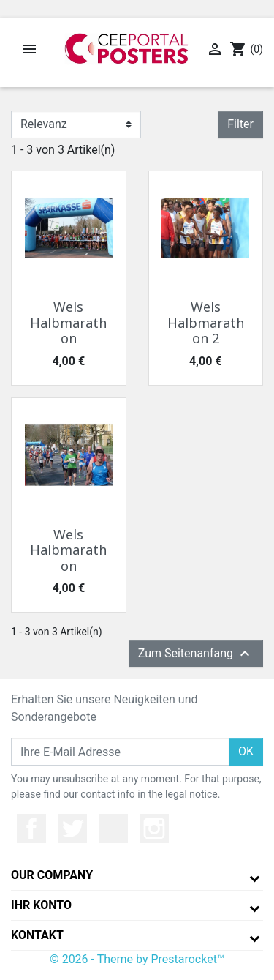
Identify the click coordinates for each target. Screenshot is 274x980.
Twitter (72, 828)
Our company (52, 875)
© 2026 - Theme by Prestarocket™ (137, 959)
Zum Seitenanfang (196, 654)
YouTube (113, 828)
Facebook (31, 828)
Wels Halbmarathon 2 (206, 322)
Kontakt (37, 935)
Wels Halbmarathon (68, 322)
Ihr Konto (41, 905)
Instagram (154, 828)
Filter (240, 124)
